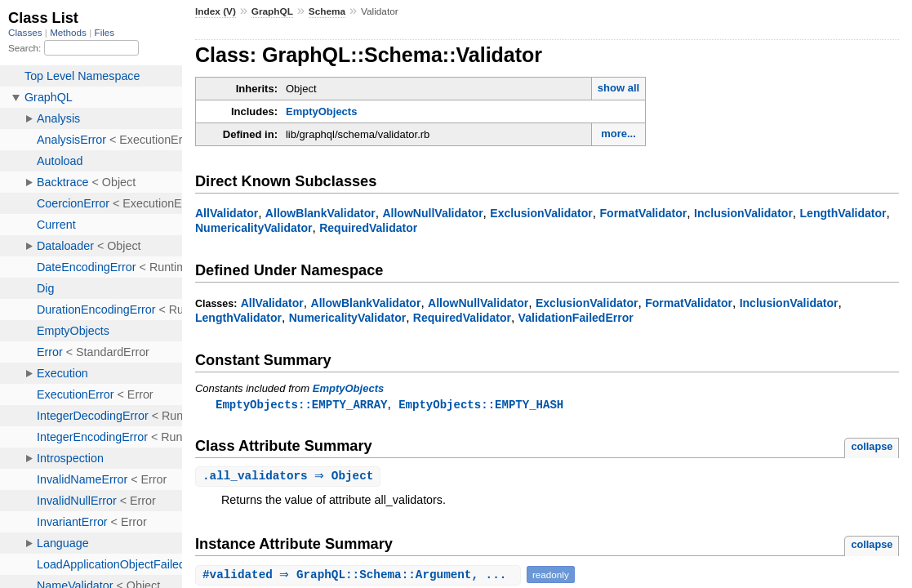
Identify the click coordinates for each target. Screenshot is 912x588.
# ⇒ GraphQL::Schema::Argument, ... (360, 576)
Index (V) (216, 11)
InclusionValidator (743, 213)
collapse (872, 447)
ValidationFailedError (576, 318)
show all (618, 88)
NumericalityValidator (254, 228)
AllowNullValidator (432, 213)
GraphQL (272, 11)
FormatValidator (644, 213)
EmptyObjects (321, 111)
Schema (327, 11)
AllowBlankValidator (320, 213)
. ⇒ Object (290, 477)
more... (618, 134)
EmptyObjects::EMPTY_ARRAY (301, 405)
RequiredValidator (368, 228)
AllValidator (227, 213)
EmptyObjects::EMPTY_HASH (481, 405)
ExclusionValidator (541, 213)
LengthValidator (843, 213)
